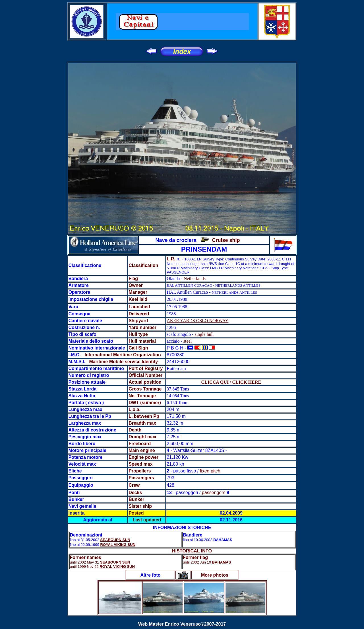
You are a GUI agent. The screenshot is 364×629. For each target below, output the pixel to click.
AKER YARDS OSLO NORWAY (197, 321)
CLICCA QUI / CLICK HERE (231, 382)
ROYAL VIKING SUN (118, 545)
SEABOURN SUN (115, 540)
